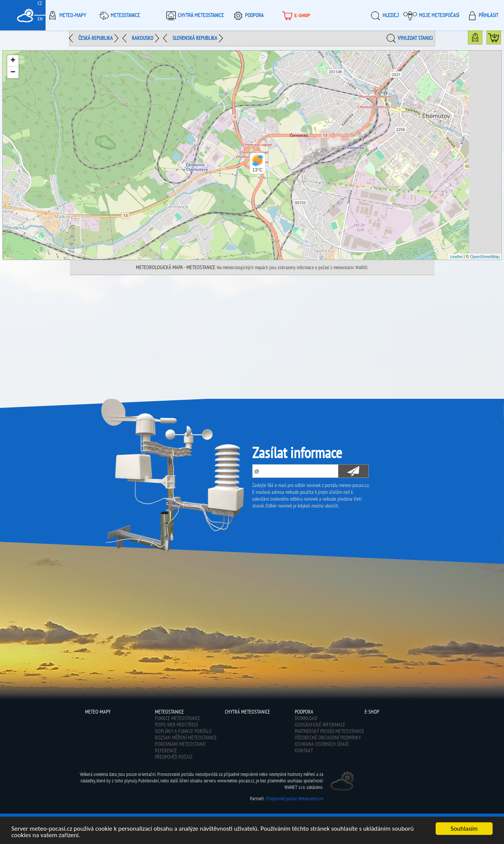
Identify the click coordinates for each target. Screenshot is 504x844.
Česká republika (96, 38)
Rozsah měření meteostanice (186, 738)
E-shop (295, 15)
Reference (166, 750)
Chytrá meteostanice (194, 15)
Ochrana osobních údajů (322, 744)
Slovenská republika (195, 38)
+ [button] (13, 61)
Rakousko (143, 38)
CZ (40, 3)
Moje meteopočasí (431, 15)
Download (306, 718)
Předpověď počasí (174, 757)
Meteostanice (118, 15)
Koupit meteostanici (501, 39)
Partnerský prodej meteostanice (329, 731)
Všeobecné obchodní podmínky (328, 738)
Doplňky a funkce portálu (183, 731)
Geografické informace (320, 725)
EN (40, 19)
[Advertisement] (252, 332)
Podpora (247, 15)
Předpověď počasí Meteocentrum (295, 799)
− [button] (13, 73)
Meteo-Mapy (66, 15)
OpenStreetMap (485, 257)
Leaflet (456, 257)
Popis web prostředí (176, 725)
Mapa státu (482, 39)
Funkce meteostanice (178, 718)
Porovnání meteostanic (180, 744)
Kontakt (304, 750)
